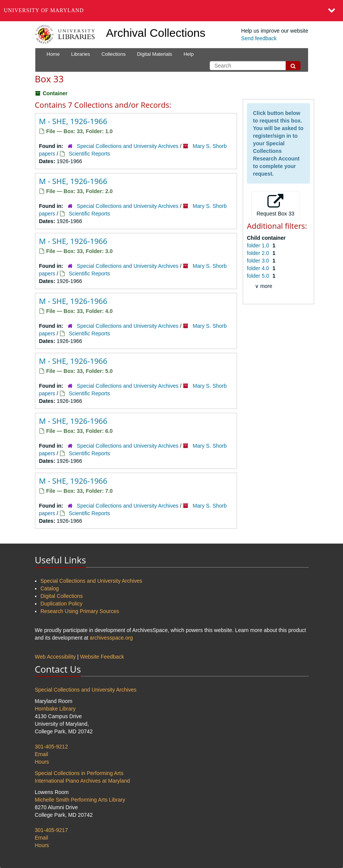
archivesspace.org (111, 638)
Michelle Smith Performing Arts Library (80, 800)
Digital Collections (62, 596)
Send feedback (259, 38)
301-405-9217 (51, 830)
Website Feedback (102, 657)
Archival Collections (156, 33)
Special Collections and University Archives (128, 146)
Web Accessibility (55, 657)
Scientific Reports (89, 154)
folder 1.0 (259, 245)
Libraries (81, 54)
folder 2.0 (259, 253)
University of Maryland (44, 10)
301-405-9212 (51, 747)
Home (53, 54)
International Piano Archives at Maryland (83, 781)
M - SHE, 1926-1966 (73, 121)
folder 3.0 (259, 261)
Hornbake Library (55, 709)
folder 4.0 (259, 268)
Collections (114, 54)
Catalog (50, 588)
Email (42, 754)
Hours (42, 762)
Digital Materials (155, 54)
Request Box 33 (275, 205)
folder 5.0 (259, 276)
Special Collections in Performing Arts (79, 773)
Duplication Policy (62, 604)
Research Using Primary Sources (80, 611)
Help (189, 54)
